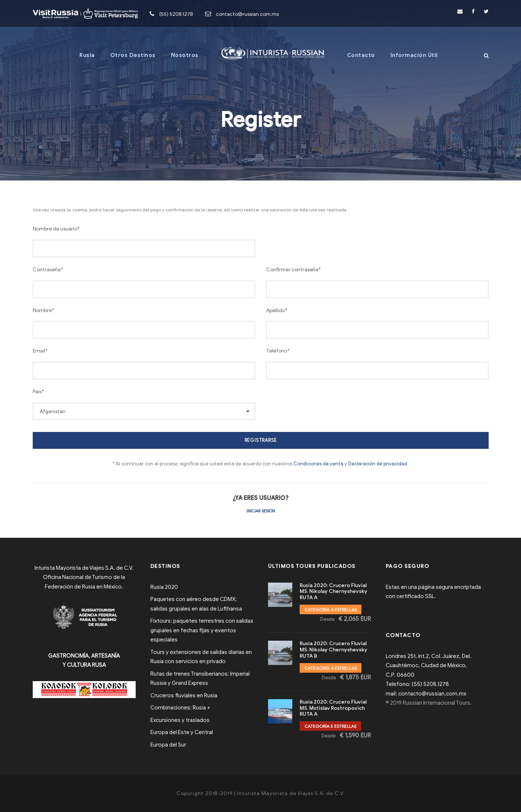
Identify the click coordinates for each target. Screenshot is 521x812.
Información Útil (414, 55)
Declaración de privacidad (378, 464)
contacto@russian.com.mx (247, 14)
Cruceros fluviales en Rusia (184, 695)
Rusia (87, 55)
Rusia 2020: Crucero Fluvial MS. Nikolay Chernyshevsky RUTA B (333, 650)
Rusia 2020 (164, 587)
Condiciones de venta (318, 464)
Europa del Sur (168, 745)
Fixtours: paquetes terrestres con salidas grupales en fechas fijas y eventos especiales (202, 630)
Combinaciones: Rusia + (180, 708)
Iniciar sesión (261, 511)
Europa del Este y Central (182, 732)
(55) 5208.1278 (176, 14)
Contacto (361, 55)
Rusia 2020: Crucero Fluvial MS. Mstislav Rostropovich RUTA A (333, 708)
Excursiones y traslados (180, 720)
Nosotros (185, 55)
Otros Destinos (133, 55)
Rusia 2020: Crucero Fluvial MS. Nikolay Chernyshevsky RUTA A (333, 592)
